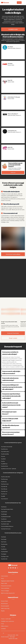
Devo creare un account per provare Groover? (13, 433)
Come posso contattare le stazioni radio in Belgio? (13, 353)
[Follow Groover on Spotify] (15, 568)
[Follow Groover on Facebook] (11, 568)
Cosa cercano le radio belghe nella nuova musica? (13, 372)
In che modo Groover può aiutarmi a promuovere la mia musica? (13, 405)
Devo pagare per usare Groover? (13, 413)
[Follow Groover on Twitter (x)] (17, 568)
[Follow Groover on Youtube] (13, 568)
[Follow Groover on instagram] (9, 568)
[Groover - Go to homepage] (13, 565)
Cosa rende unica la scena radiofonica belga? (13, 379)
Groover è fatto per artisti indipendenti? (13, 420)
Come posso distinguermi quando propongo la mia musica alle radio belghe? (13, 387)
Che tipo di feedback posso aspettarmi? (13, 426)
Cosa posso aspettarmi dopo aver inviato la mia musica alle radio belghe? (13, 396)
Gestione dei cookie (13, 639)
